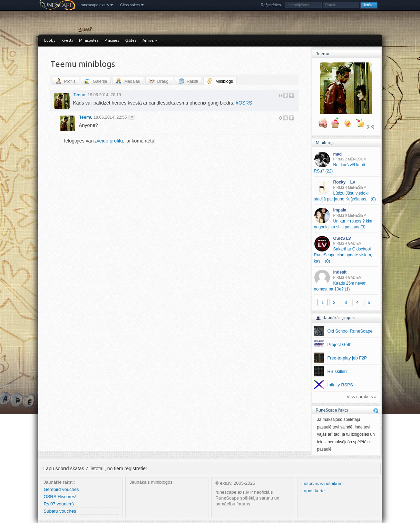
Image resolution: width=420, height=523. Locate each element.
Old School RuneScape (350, 331)
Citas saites (130, 5)
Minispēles (89, 40)
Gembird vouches (61, 489)
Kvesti (67, 40)
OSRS (244, 103)
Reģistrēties (271, 5)
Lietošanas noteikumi (322, 483)
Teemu (80, 95)
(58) (370, 127)
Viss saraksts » (362, 397)
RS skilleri (337, 372)
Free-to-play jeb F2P (347, 358)
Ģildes (131, 40)
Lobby (50, 40)
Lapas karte (313, 491)
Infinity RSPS (340, 385)
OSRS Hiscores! (60, 497)
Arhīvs (148, 40)
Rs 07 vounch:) (59, 504)
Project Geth (340, 345)
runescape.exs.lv (95, 5)
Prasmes (112, 40)
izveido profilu (108, 141)
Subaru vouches (60, 511)
